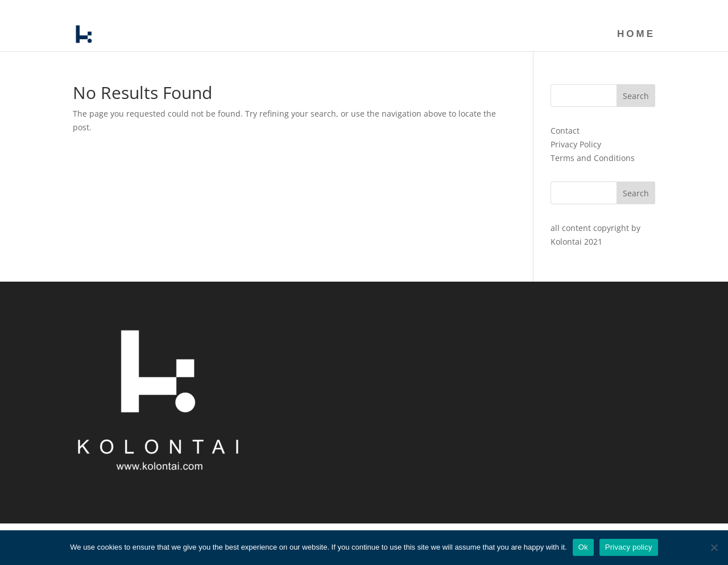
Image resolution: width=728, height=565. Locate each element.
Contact (565, 131)
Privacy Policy (576, 144)
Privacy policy (629, 547)
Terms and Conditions (593, 158)
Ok (583, 547)
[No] (714, 547)
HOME (645, 9)
